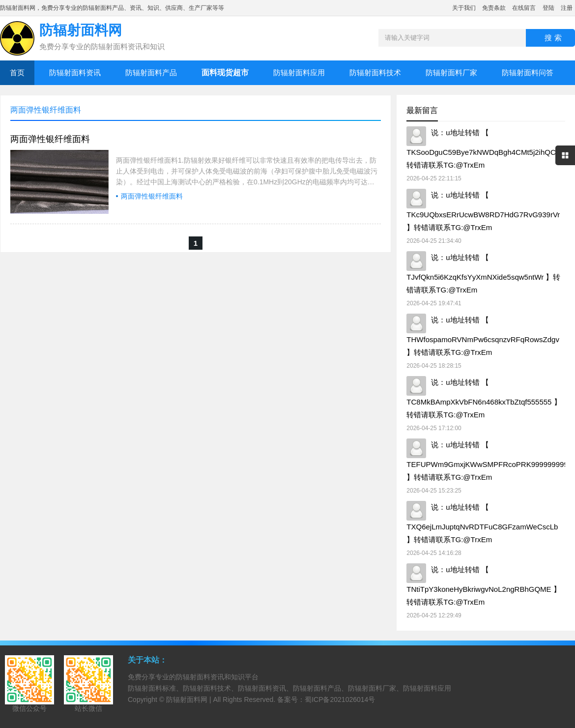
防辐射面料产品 (151, 73)
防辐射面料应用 (299, 73)
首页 (17, 73)
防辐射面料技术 (375, 73)
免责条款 (494, 8)
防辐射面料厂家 (451, 73)
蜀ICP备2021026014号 (340, 699)
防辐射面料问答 (528, 73)
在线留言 (524, 8)
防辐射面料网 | (189, 699)
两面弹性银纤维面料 (50, 139)
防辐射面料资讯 (75, 73)
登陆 (548, 8)
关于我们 (464, 8)
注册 (567, 8)
